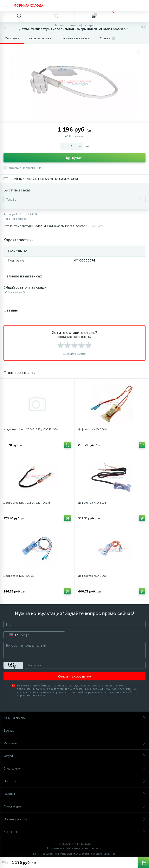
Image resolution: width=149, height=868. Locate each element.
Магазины (74, 743)
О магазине (74, 768)
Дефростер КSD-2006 (92, 430)
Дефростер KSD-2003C (19, 576)
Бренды (74, 731)
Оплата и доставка (74, 819)
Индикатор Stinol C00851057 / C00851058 (31, 430)
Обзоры (74, 794)
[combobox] (11, 635)
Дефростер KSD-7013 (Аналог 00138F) (28, 503)
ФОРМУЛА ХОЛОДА (29, 6)
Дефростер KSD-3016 (92, 503)
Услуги (74, 756)
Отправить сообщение (74, 676)
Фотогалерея (74, 806)
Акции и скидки (74, 718)
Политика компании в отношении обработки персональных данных (75, 854)
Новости (74, 781)
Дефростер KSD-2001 (92, 576)
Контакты (74, 832)
